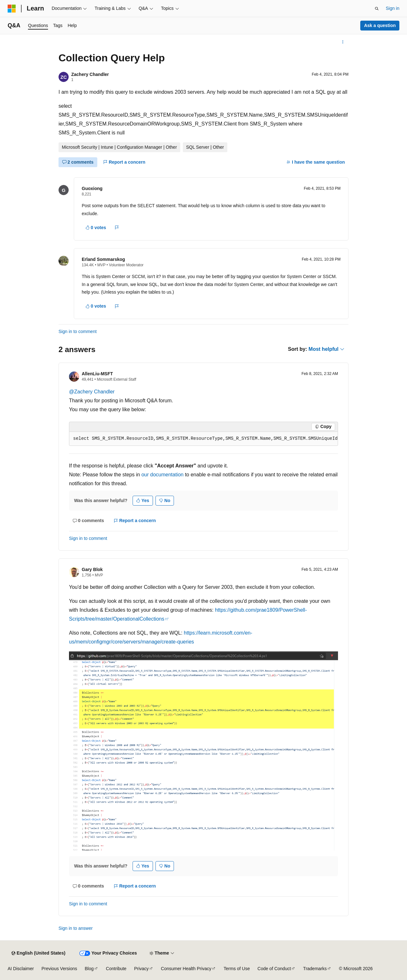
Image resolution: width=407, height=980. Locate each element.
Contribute (116, 969)
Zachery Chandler (90, 74)
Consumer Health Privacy (186, 969)
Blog (89, 969)
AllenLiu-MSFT (97, 374)
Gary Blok (92, 569)
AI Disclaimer (21, 969)
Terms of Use (237, 969)
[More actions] (343, 42)
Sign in (393, 8)
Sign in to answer (76, 928)
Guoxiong (92, 188)
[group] (203, 439)
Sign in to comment (78, 331)
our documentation (163, 475)
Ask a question (380, 25)
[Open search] (377, 9)
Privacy (141, 969)
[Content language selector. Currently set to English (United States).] (38, 953)
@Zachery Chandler (92, 392)
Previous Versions (59, 969)
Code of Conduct (274, 969)
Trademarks (315, 969)
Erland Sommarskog (103, 259)
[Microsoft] (12, 9)
